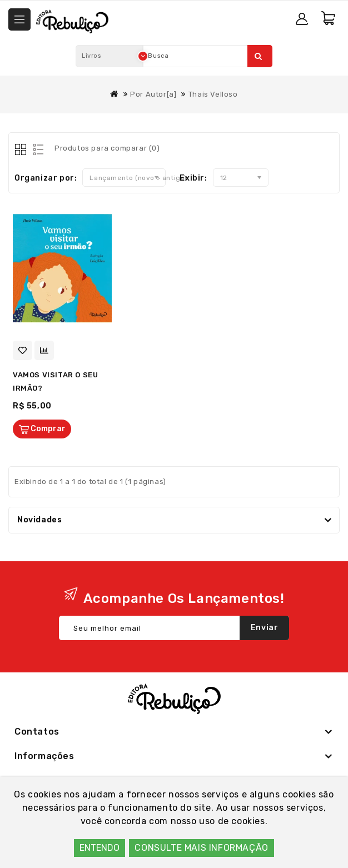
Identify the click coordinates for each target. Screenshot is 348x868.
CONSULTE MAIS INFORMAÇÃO (201, 848)
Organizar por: (46, 178)
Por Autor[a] (153, 94)
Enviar (265, 628)
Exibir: (193, 178)
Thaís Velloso (213, 94)
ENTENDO (100, 848)
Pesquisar (258, 56)
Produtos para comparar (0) (107, 148)
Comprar (48, 429)
